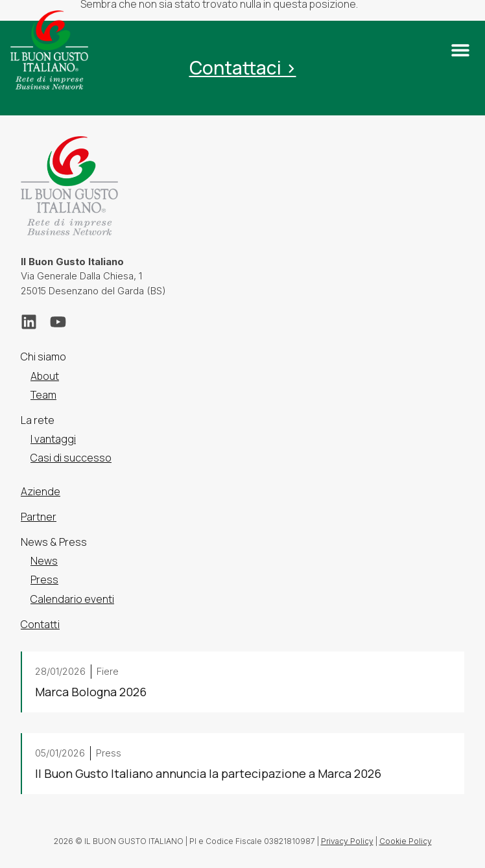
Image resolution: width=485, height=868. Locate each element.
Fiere (108, 671)
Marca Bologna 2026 (91, 692)
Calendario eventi (72, 599)
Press (44, 580)
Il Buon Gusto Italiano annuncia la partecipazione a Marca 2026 (208, 773)
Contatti (40, 624)
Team (43, 395)
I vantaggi (53, 439)
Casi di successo (71, 458)
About (45, 376)
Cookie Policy (406, 841)
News (44, 561)
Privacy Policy (347, 841)
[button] (460, 50)
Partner (39, 517)
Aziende (41, 491)
